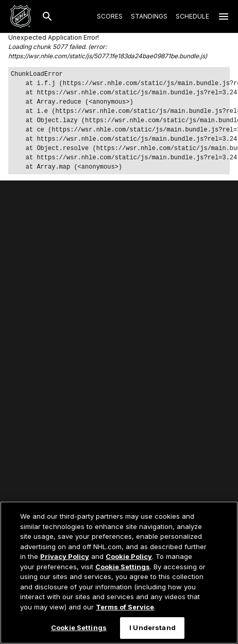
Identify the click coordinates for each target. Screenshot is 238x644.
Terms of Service (125, 607)
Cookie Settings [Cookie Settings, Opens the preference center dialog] (79, 628)
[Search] (47, 16)
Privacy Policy (65, 556)
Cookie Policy (129, 556)
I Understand (152, 628)
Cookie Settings (123, 567)
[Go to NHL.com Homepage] (21, 16)
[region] (119, 573)
